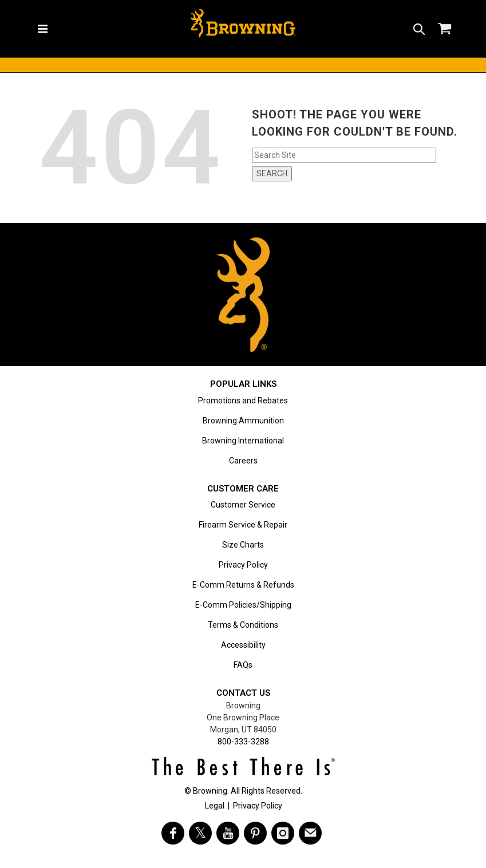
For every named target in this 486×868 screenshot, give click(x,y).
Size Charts (243, 545)
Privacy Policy (243, 565)
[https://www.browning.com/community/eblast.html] (310, 833)
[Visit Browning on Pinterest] (255, 833)
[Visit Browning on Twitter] (200, 833)
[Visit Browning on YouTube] (228, 833)
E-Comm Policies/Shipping (243, 605)
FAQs (243, 665)
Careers (243, 461)
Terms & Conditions (243, 625)
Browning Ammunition (243, 421)
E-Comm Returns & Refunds (243, 585)
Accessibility (243, 645)
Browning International (243, 441)
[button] (419, 29)
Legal (215, 806)
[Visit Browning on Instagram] (283, 833)
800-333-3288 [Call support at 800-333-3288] (243, 742)
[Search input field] (344, 155)
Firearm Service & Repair (243, 525)
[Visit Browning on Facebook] (173, 833)
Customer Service (243, 505)
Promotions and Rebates (243, 401)
